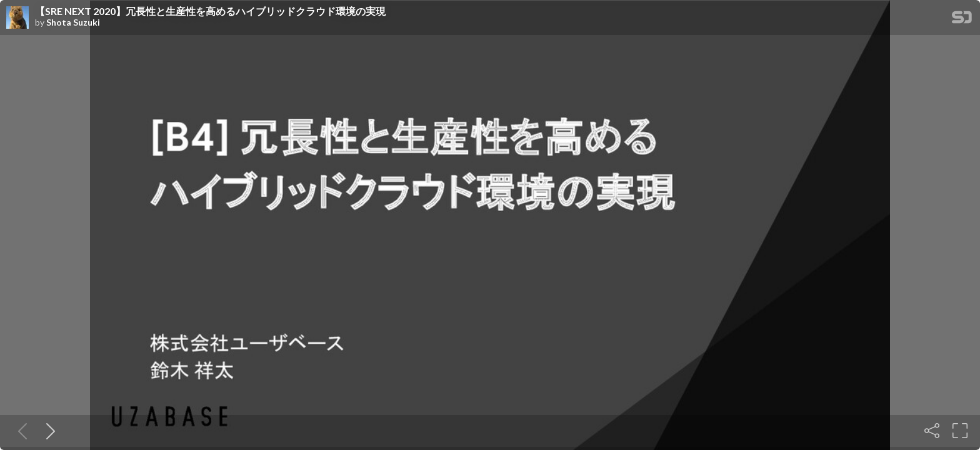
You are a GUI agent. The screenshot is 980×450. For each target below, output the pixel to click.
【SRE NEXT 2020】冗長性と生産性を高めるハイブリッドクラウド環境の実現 (210, 11)
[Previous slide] (20, 431)
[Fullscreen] (960, 431)
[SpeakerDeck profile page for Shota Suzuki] (17, 18)
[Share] (932, 431)
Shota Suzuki (73, 22)
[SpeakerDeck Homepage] (962, 20)
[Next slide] (48, 431)
